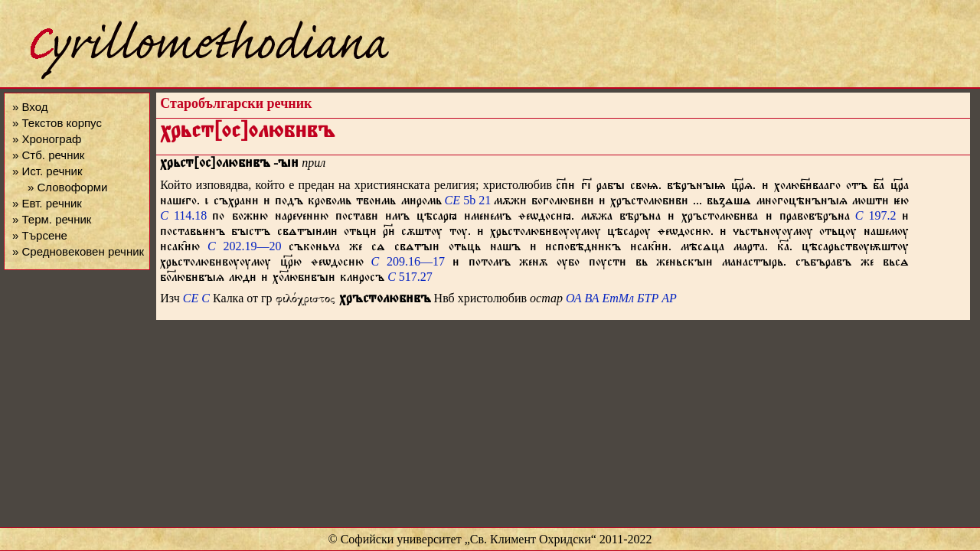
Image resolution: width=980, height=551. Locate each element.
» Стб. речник (48, 155)
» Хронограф (47, 139)
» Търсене (40, 235)
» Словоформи (67, 187)
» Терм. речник (52, 219)
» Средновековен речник (78, 251)
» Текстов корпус (57, 123)
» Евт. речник (47, 203)
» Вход (30, 107)
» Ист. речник (47, 171)
